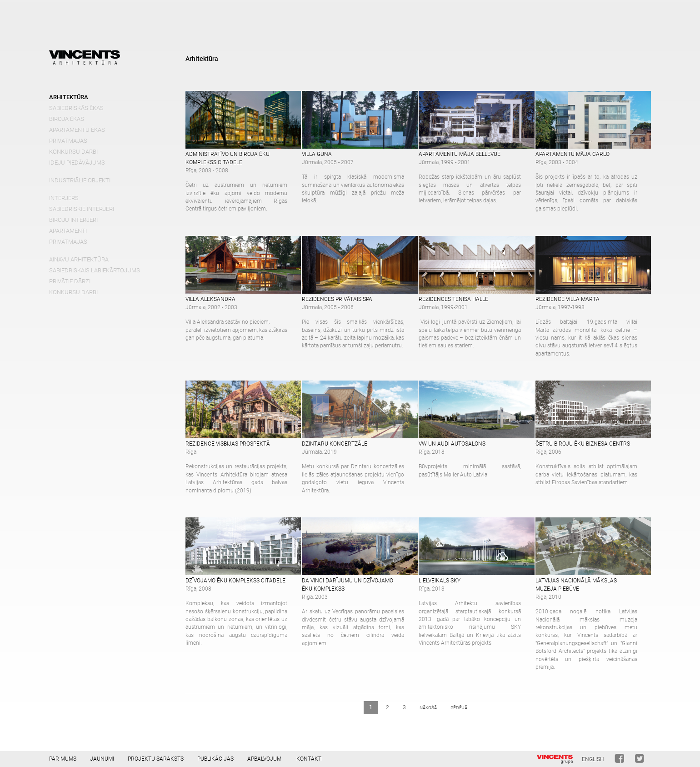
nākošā (428, 708)
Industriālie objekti (80, 180)
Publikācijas (215, 759)
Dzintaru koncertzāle (335, 444)
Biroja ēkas (67, 119)
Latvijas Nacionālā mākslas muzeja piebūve (576, 585)
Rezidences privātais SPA (337, 299)
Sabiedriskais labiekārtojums (95, 270)
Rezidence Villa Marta (567, 299)
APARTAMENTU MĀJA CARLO (572, 154)
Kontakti (310, 759)
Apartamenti (68, 231)
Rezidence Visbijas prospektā (228, 444)
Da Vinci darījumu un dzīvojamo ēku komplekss (347, 585)
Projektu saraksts (156, 759)
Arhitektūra (69, 97)
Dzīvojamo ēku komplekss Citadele (235, 581)
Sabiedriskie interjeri (82, 209)
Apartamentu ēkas (77, 130)
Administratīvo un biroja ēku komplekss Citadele (227, 158)
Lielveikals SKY (440, 581)
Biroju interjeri (73, 220)
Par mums (63, 759)
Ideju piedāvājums (77, 163)
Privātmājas (68, 141)
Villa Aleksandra (210, 299)
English (593, 759)
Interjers (64, 198)
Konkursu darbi (73, 152)
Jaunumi (102, 759)
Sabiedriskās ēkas (76, 108)
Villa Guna (317, 154)
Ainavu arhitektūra (79, 259)
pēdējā (459, 708)
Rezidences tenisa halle (453, 299)
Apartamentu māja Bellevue (460, 154)
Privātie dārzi (70, 281)
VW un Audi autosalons (452, 444)
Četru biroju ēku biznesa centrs (583, 444)
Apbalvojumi (265, 759)
